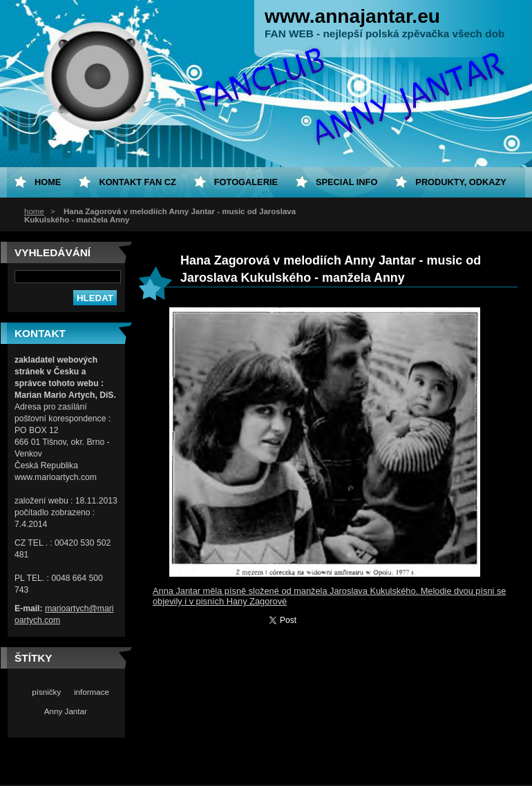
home (34, 211)
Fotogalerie (246, 182)
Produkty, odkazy (461, 182)
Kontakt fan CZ (137, 182)
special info (346, 182)
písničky (46, 692)
